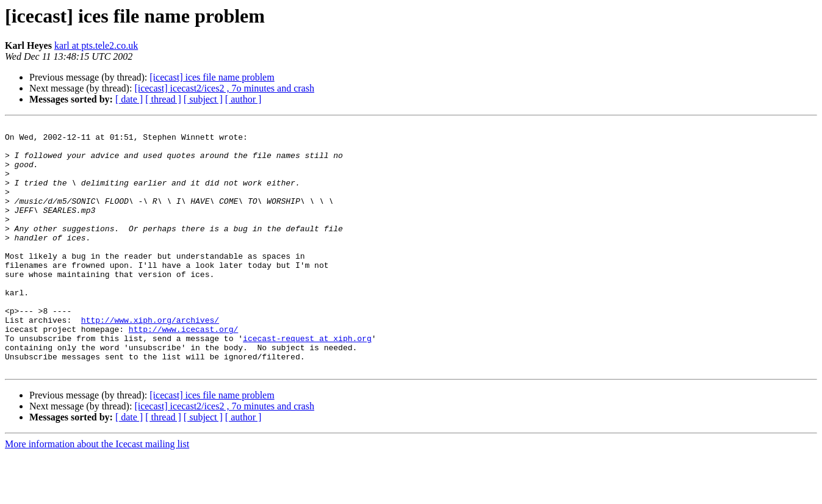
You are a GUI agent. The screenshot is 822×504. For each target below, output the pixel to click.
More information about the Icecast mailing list (97, 493)
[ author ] (243, 99)
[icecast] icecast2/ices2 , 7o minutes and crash (224, 88)
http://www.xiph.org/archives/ (150, 360)
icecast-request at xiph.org (307, 382)
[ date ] (129, 99)
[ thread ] (163, 99)
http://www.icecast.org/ (183, 371)
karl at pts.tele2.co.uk (96, 45)
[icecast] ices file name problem (212, 77)
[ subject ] (203, 99)
